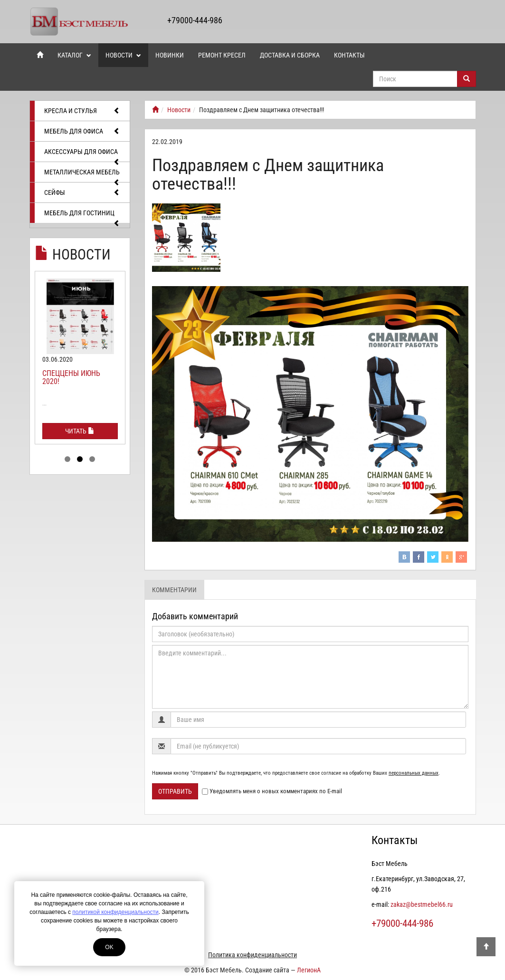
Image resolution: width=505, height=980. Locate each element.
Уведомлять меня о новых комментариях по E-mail (272, 791)
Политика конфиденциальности (252, 955)
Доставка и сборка (290, 55)
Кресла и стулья (82, 111)
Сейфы (82, 192)
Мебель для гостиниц (82, 216)
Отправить (175, 791)
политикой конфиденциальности (115, 912)
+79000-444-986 (195, 20)
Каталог (74, 55)
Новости (123, 55)
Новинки (170, 55)
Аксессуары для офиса (82, 155)
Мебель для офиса (82, 131)
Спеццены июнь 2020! (71, 378)
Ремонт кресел (222, 55)
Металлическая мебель (82, 175)
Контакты (349, 55)
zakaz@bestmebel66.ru (422, 904)
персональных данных (414, 773)
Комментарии (174, 590)
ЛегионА (309, 970)
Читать (80, 431)
